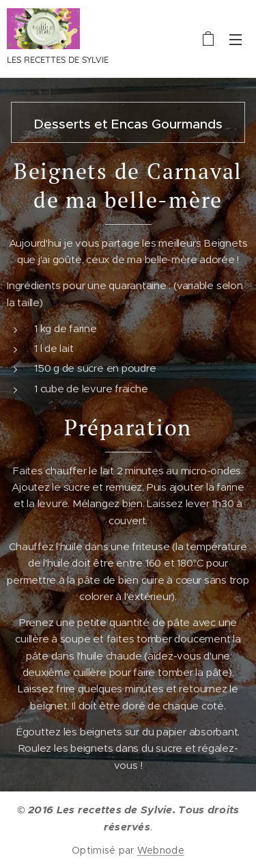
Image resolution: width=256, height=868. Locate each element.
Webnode (161, 850)
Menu (236, 40)
